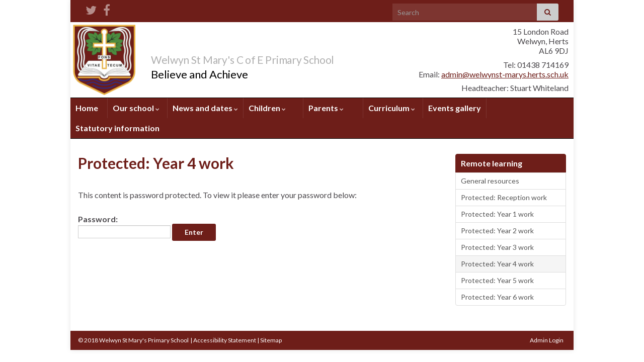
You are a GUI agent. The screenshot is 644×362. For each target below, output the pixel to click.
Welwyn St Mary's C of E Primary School (281, 58)
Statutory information (117, 128)
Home (87, 108)
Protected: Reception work (504, 197)
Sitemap (271, 340)
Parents (326, 108)
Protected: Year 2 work (497, 231)
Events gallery (455, 108)
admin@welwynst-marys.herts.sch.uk (505, 74)
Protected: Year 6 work (497, 297)
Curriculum (392, 108)
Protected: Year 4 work (497, 264)
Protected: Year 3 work (497, 247)
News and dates (205, 108)
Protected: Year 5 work (497, 280)
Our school (136, 108)
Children (267, 108)
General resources (490, 181)
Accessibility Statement (225, 340)
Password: (124, 226)
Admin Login (547, 340)
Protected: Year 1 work (497, 214)
